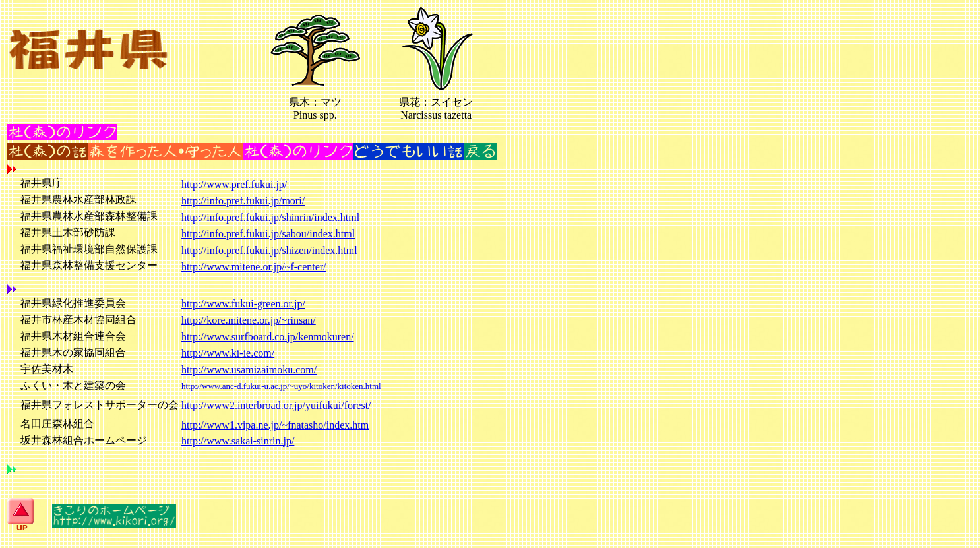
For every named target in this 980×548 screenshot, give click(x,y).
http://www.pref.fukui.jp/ (234, 184)
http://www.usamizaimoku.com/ (249, 370)
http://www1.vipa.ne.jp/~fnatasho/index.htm (275, 425)
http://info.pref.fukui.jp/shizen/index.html (269, 250)
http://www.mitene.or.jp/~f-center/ (254, 267)
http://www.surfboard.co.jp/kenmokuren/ (268, 337)
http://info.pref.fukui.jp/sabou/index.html (268, 234)
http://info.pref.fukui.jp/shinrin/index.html (270, 217)
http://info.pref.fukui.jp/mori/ (243, 201)
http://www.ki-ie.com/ (228, 353)
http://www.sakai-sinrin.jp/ (238, 441)
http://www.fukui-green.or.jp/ (243, 304)
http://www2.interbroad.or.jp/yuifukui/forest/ (276, 405)
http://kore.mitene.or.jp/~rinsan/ (249, 320)
